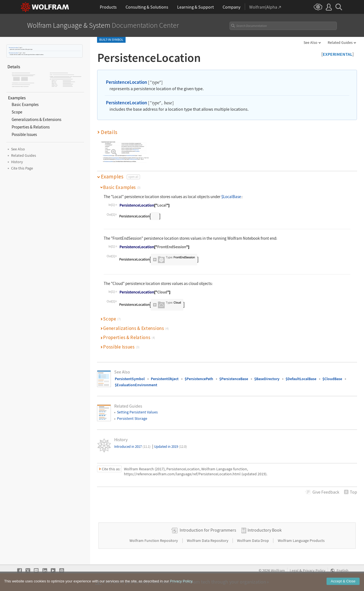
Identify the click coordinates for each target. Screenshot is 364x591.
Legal (294, 571)
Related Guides (340, 42)
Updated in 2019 (170, 447)
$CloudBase (332, 379)
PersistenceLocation (13, 48)
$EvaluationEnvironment (136, 385)
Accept (343, 581)
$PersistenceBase (234, 379)
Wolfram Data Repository (208, 541)
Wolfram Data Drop (253, 541)
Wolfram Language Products (301, 541)
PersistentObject (165, 379)
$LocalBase (231, 197)
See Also (310, 42)
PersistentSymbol (130, 379)
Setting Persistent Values (137, 412)
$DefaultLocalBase (301, 379)
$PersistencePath (199, 379)
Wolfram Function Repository (154, 541)
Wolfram (278, 571)
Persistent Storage (132, 418)
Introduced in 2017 (132, 447)
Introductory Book (265, 530)
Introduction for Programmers (208, 530)
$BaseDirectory (267, 379)
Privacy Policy (314, 571)
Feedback (326, 492)
